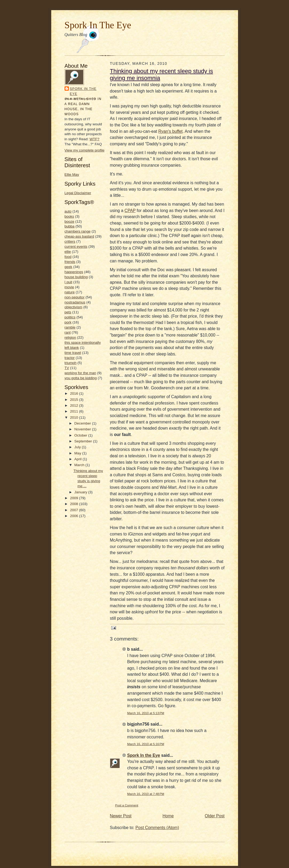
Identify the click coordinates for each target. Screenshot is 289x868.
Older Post (215, 816)
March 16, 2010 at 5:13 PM (146, 713)
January (81, 492)
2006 (74, 516)
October (81, 435)
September (84, 441)
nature (70, 292)
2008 (74, 504)
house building (76, 277)
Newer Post (121, 816)
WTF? (94, 139)
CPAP (130, 211)
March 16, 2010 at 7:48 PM (146, 794)
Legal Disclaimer (78, 193)
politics (70, 317)
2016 (74, 393)
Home (168, 816)
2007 (74, 510)
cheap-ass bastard (79, 236)
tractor (70, 358)
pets (68, 312)
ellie (68, 252)
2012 (74, 405)
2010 (74, 417)
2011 (74, 411)
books (69, 216)
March (80, 465)
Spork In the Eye (83, 91)
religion (70, 337)
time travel (73, 353)
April (79, 459)
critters (70, 241)
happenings (74, 272)
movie (69, 287)
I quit (68, 282)
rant (68, 332)
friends (70, 262)
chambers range (78, 231)
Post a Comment (127, 805)
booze (70, 221)
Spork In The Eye (98, 25)
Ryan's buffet (170, 131)
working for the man (80, 373)
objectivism (74, 307)
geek (68, 267)
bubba (70, 226)
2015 (74, 400)
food (68, 257)
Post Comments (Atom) (157, 828)
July (78, 447)
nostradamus (75, 302)
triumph (71, 363)
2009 (74, 498)
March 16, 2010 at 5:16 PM (146, 744)
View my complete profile (85, 150)
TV (67, 368)
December (83, 423)
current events (76, 247)
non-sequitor (75, 297)
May (78, 453)
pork (68, 322)
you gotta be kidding (81, 378)
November (83, 429)
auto (68, 211)
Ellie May (72, 175)
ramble (70, 327)
